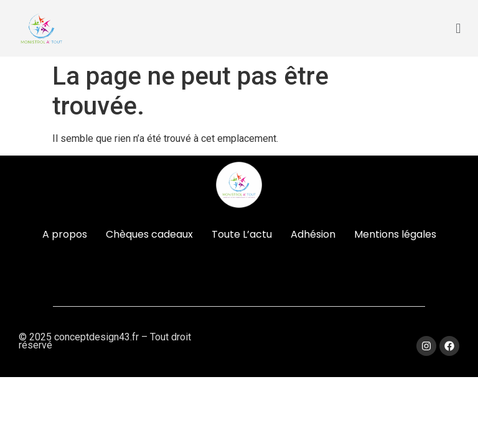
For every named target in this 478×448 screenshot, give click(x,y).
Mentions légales (395, 234)
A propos (65, 234)
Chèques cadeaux (149, 234)
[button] (458, 28)
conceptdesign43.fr (96, 337)
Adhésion (313, 234)
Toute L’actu (242, 234)
